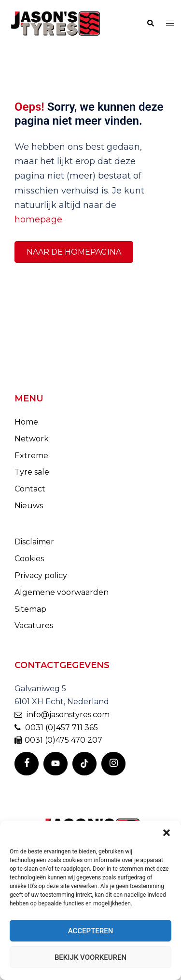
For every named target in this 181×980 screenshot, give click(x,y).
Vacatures (34, 625)
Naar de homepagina (74, 252)
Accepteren (91, 931)
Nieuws (29, 506)
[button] (167, 833)
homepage (38, 219)
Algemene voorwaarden (62, 592)
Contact (30, 489)
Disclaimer (34, 542)
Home (26, 422)
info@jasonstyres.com (62, 715)
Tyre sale (32, 472)
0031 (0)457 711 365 (56, 728)
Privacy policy (41, 575)
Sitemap (30, 609)
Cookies (29, 559)
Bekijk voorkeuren (90, 957)
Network (32, 439)
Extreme (31, 456)
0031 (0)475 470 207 (58, 740)
